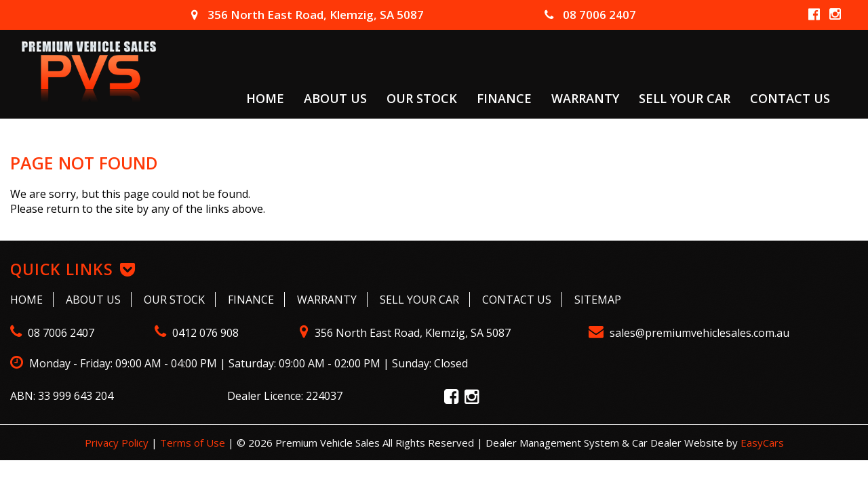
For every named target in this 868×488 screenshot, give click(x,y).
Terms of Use (194, 443)
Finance (504, 98)
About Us (335, 98)
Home (265, 98)
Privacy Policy (118, 443)
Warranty (585, 98)
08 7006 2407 (590, 15)
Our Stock (422, 98)
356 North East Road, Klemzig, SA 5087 (308, 15)
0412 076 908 (197, 333)
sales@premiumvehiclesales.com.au (689, 333)
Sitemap (598, 300)
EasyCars (762, 443)
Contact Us (790, 98)
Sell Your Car (685, 98)
